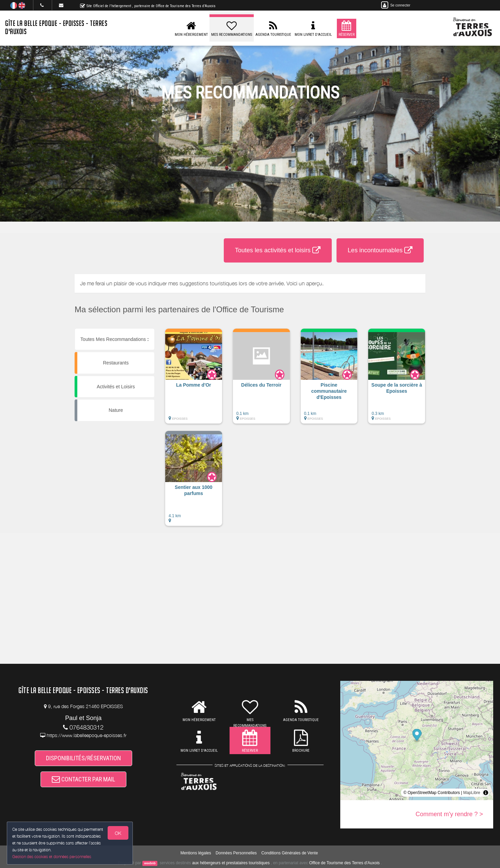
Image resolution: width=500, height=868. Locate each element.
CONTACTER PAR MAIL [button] (83, 779)
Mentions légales (196, 853)
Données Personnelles (236, 853)
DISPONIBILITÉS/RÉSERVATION (83, 758)
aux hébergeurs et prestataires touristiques (231, 863)
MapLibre (472, 793)
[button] (194, 379)
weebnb (150, 863)
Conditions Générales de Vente (290, 853)
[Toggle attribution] (486, 793)
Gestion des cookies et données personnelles (52, 857)
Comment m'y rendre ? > (449, 814)
